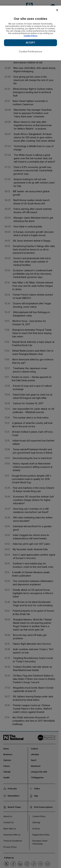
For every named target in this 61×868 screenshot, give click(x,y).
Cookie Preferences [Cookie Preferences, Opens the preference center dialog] (30, 51)
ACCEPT (30, 43)
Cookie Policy (30, 36)
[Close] (57, 10)
